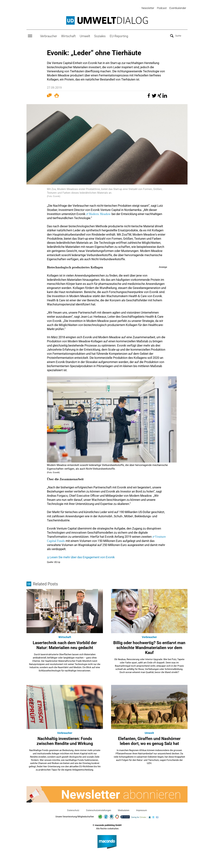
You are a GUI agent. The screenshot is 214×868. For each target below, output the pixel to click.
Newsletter (148, 8)
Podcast (162, 8)
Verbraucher (49, 35)
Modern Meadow (100, 213)
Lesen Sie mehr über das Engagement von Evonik (82, 556)
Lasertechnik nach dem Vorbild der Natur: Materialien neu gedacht (65, 644)
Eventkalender (178, 8)
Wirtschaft (68, 35)
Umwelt (85, 35)
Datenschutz (73, 809)
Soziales (100, 35)
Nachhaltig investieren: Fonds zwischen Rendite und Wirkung (65, 740)
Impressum (142, 809)
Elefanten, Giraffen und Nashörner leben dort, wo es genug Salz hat (149, 740)
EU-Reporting (119, 35)
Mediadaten (124, 809)
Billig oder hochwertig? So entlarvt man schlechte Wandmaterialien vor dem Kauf (149, 647)
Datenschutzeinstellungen (99, 809)
